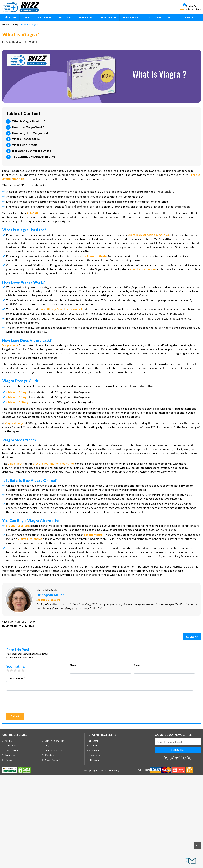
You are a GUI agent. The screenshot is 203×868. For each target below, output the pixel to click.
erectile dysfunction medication (54, 464)
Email (138, 665)
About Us (9, 741)
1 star (9, 670)
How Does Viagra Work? (28, 127)
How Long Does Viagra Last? (31, 133)
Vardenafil (86, 17)
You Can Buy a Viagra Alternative (34, 157)
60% (39, 247)
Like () (192, 637)
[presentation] (29, 703)
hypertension (164, 192)
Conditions (153, 17)
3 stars (17, 670)
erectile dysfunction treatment (62, 309)
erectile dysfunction (143, 269)
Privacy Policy (11, 750)
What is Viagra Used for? (28, 121)
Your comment (16, 678)
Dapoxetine (108, 17)
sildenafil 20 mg (16, 392)
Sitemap (8, 760)
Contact (187, 17)
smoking (40, 197)
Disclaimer (50, 755)
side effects (16, 464)
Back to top (197, 845)
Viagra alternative (30, 539)
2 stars (13, 670)
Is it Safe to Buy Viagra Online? (32, 151)
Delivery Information (54, 741)
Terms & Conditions (54, 750)
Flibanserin (131, 17)
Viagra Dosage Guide (26, 139)
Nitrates (14, 468)
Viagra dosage (14, 423)
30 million (64, 175)
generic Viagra (93, 535)
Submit (15, 716)
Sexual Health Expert (48, 600)
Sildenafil (45, 17)
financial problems (77, 207)
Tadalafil (65, 17)
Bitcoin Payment (52, 760)
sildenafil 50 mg (16, 397)
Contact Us (10, 755)
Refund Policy (11, 745)
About (27, 17)
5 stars (24, 670)
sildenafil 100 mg (17, 402)
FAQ (47, 745)
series (47, 256)
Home (11, 17)
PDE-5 (13, 304)
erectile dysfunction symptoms (149, 235)
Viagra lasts (10, 345)
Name (74, 665)
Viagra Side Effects (25, 145)
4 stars (21, 670)
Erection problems (18, 526)
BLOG (171, 17)
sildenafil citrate (96, 256)
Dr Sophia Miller (50, 595)
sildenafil (33, 213)
